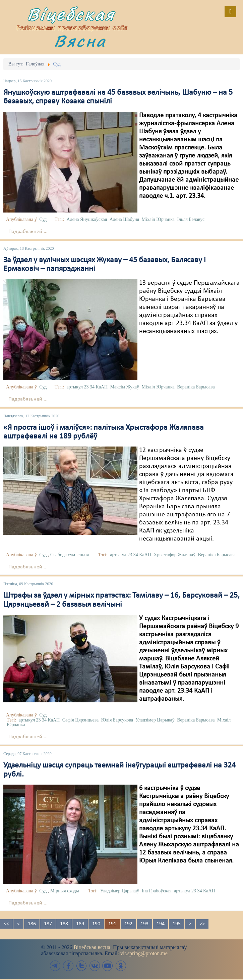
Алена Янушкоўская (87, 219)
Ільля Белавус (191, 219)
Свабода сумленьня (70, 555)
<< (6, 924)
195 (177, 924)
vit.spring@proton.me (144, 953)
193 (144, 924)
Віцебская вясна (92, 947)
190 (96, 924)
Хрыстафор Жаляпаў (174, 555)
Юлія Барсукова (117, 720)
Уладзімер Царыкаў (155, 720)
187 (48, 924)
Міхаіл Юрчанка (158, 219)
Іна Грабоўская (157, 891)
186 (32, 924)
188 (64, 924)
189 (80, 924)
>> (202, 924)
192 (128, 924)
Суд (43, 219)
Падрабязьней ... (28, 232)
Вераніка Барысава (196, 387)
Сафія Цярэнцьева (81, 720)
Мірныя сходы (65, 891)
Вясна (80, 41)
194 (161, 924)
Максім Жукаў (125, 387)
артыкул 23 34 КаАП (87, 387)
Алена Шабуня (124, 219)
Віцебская (71, 14)
